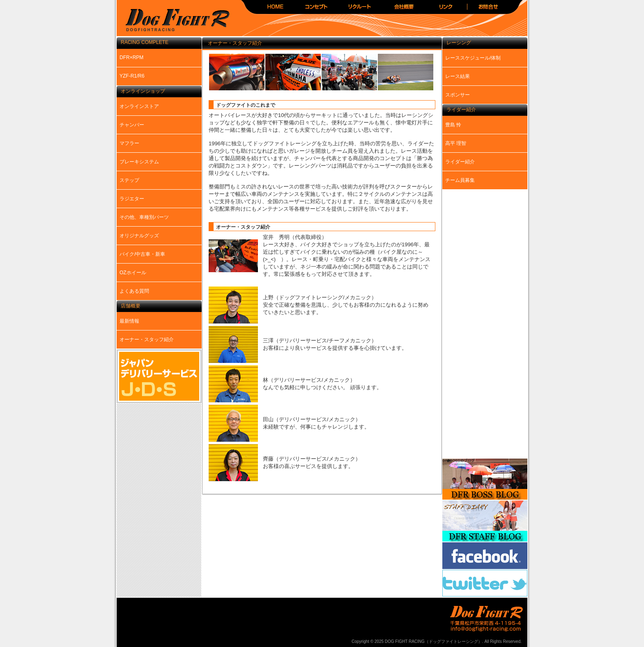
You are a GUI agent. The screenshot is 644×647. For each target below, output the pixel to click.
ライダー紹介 (460, 162)
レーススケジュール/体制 (473, 58)
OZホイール (133, 273)
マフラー (129, 143)
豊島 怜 (453, 125)
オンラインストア (139, 106)
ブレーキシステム (139, 162)
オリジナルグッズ (139, 236)
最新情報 (129, 321)
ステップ (129, 180)
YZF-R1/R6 (132, 76)
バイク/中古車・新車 (142, 254)
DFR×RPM (131, 57)
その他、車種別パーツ (144, 217)
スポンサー (458, 95)
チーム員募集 (460, 180)
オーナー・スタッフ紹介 (147, 340)
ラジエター (132, 199)
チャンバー (132, 125)
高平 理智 (456, 143)
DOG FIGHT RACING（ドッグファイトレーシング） (174, 21)
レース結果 (458, 76)
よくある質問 (134, 291)
